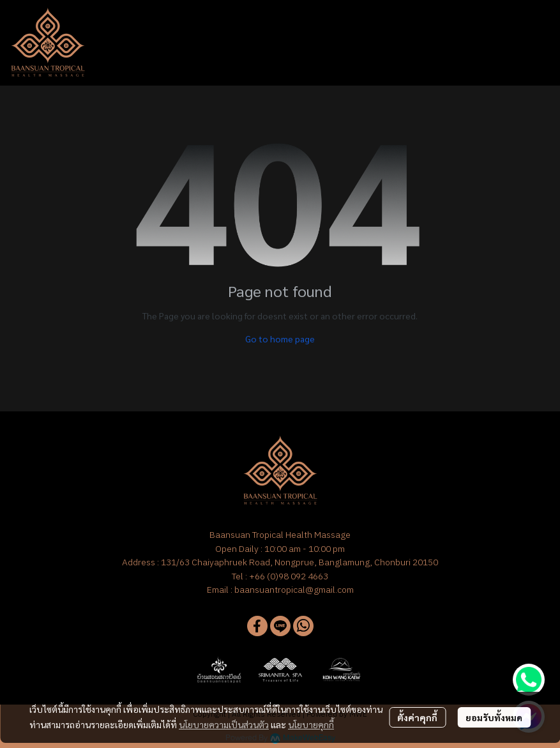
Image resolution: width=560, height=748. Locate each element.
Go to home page (280, 339)
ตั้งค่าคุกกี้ (417, 717)
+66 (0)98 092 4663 (289, 576)
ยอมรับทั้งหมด (494, 717)
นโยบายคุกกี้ (311, 724)
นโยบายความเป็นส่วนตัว (224, 724)
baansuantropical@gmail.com (294, 590)
